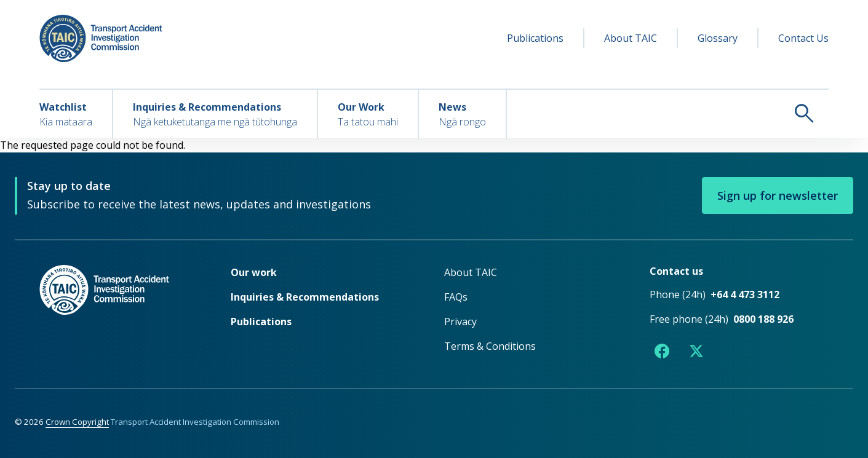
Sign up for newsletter (778, 195)
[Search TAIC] (668, 113)
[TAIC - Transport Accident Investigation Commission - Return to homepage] (101, 38)
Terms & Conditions (490, 346)
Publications (535, 38)
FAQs (456, 297)
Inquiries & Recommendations (305, 297)
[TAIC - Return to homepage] (117, 314)
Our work (254, 272)
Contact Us (803, 38)
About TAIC (631, 38)
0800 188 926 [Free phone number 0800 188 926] (763, 319)
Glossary (718, 38)
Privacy (460, 322)
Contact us (676, 271)
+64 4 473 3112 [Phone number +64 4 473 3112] (745, 294)
